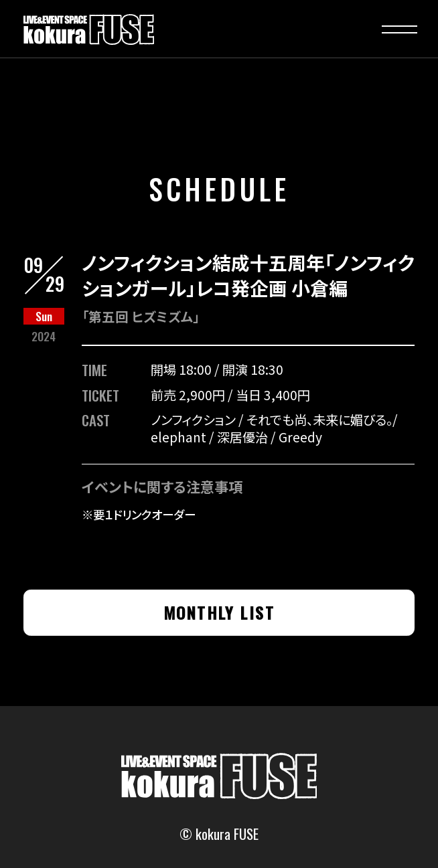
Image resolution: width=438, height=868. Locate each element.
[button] (399, 30)
